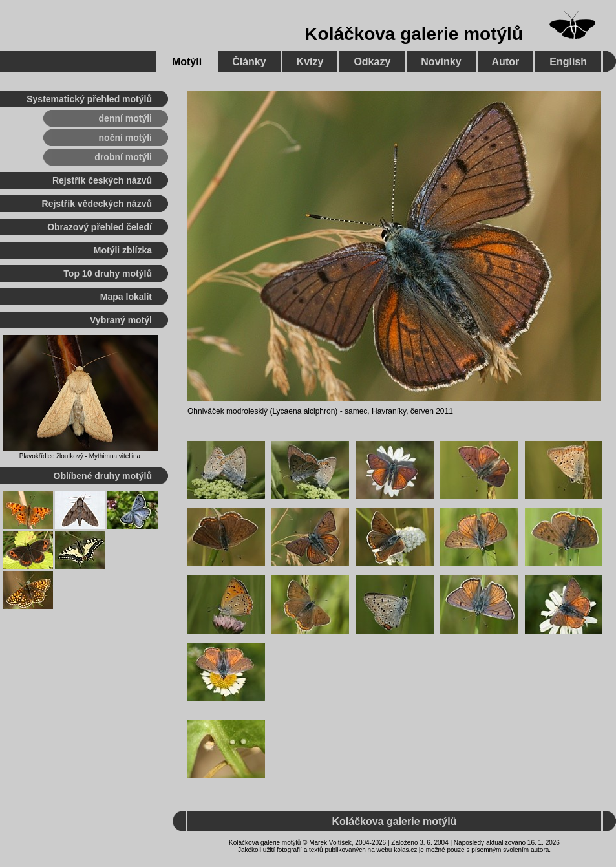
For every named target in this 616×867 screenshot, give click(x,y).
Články (249, 62)
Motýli (187, 62)
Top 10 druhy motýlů (108, 273)
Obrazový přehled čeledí (100, 227)
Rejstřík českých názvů (102, 180)
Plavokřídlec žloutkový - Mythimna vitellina (80, 456)
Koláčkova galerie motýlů (414, 34)
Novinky (441, 62)
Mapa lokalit (126, 297)
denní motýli (125, 118)
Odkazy (372, 62)
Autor (506, 62)
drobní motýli (123, 157)
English (568, 62)
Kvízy (310, 62)
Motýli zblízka (123, 250)
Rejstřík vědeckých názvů (97, 204)
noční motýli (125, 138)
